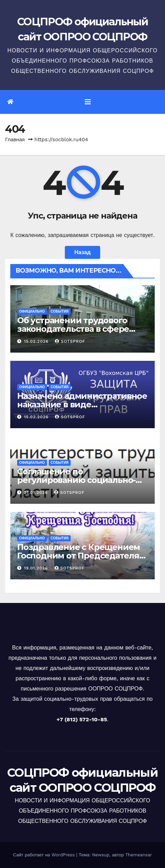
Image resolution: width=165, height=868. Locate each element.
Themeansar (139, 855)
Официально (32, 311)
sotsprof (70, 341)
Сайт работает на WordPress (45, 855)
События (60, 311)
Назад (82, 252)
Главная (15, 140)
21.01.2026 (37, 492)
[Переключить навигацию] (88, 102)
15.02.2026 (37, 341)
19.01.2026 (37, 568)
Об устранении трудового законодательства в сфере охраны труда (73, 329)
